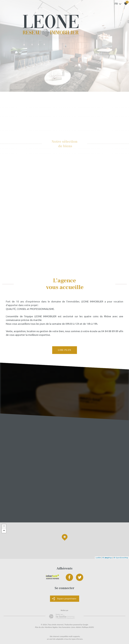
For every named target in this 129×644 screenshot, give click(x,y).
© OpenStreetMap (121, 558)
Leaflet (98, 558)
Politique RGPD (88, 627)
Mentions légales (51, 627)
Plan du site (39, 627)
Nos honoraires (64, 627)
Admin (78, 627)
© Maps (107, 558)
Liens (73, 627)
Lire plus (64, 350)
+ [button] (4, 526)
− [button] (4, 531)
